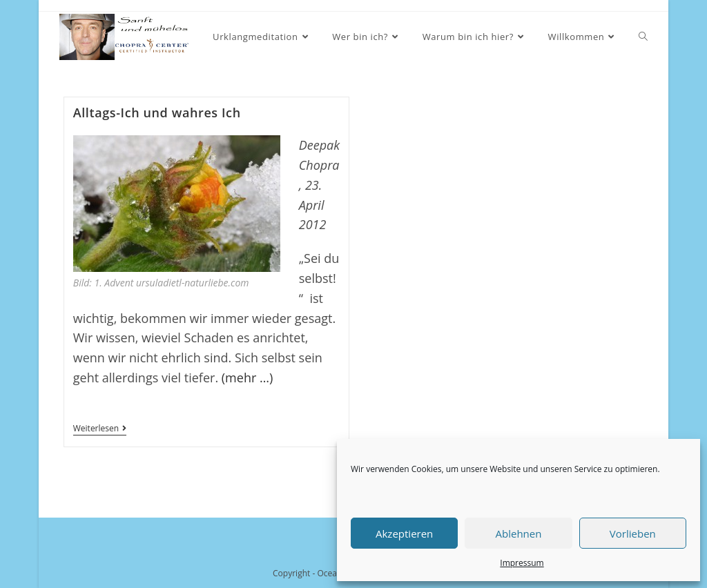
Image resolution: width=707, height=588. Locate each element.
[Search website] (643, 37)
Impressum (522, 563)
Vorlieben (633, 533)
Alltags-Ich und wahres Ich (157, 112)
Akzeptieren (404, 533)
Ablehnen (519, 533)
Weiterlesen (100, 430)
